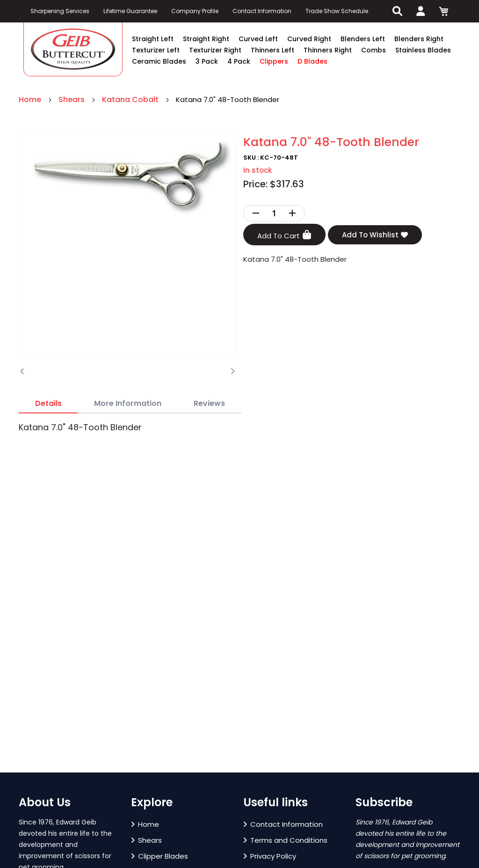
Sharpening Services (60, 11)
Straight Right (206, 39)
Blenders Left (363, 39)
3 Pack (207, 61)
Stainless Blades (423, 50)
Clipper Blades (160, 856)
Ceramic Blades (159, 61)
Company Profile (195, 11)
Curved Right (309, 39)
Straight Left (153, 39)
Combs (374, 50)
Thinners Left (272, 50)
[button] (24, 767)
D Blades (312, 61)
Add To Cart (284, 235)
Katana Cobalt (131, 99)
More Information (128, 403)
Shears (73, 99)
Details (48, 403)
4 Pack (239, 61)
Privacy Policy (270, 856)
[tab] (48, 404)
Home (31, 99)
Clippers (274, 61)
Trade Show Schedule (337, 11)
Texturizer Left (156, 50)
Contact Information (262, 11)
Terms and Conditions (285, 840)
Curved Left (258, 39)
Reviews (209, 403)
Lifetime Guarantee (130, 11)
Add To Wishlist (375, 235)
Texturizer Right (215, 50)
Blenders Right (419, 39)
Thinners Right (328, 50)
